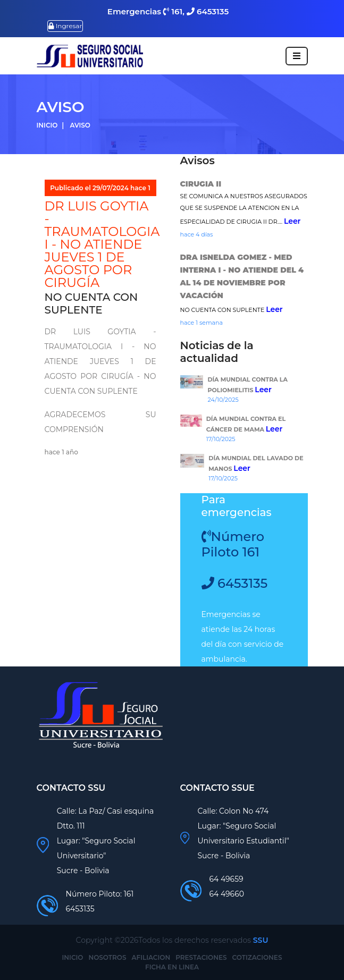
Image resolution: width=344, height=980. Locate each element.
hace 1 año (61, 452)
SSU (261, 940)
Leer (292, 221)
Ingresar (65, 26)
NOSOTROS (107, 957)
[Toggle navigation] (297, 56)
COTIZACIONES (257, 957)
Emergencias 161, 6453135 (168, 11)
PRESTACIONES (201, 957)
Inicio (47, 125)
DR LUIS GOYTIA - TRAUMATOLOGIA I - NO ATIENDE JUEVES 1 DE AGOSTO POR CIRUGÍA (102, 244)
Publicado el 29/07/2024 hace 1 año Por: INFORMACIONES (100, 196)
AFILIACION (151, 957)
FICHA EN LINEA (172, 967)
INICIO (73, 957)
